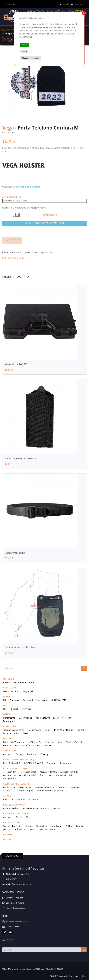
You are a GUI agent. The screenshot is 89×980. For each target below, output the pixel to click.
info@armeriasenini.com (21, 884)
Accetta (25, 45)
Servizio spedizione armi (16, 921)
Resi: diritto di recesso (15, 908)
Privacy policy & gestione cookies (71, 976)
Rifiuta (24, 51)
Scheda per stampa (13, 258)
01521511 (11, 4)
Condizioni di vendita (15, 903)
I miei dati (78, 4)
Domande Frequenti (15, 898)
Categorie (7, 30)
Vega (8, 39)
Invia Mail (47, 252)
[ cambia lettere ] (50, 215)
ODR (52, 976)
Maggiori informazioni (31, 58)
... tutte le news (12, 927)
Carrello (65, 4)
